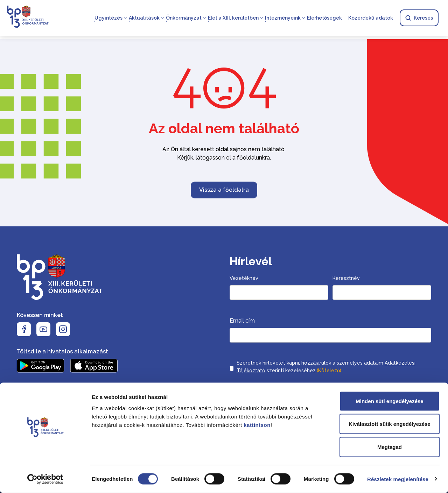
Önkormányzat (183, 18)
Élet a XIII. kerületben (233, 18)
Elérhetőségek (324, 18)
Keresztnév (346, 278)
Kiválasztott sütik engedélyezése (389, 424)
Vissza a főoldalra (224, 190)
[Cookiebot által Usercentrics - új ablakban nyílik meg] (45, 479)
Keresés (419, 18)
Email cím (242, 321)
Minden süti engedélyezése (389, 401)
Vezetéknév (244, 278)
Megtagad (390, 447)
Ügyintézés (108, 18)
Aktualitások (144, 18)
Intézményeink (282, 18)
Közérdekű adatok (370, 18)
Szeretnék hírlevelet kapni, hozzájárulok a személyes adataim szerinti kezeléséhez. (326, 367)
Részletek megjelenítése (398, 479)
